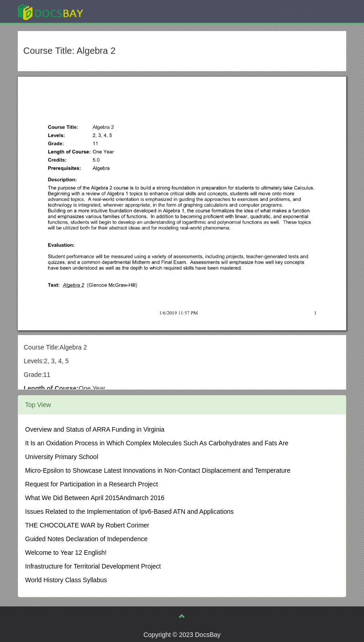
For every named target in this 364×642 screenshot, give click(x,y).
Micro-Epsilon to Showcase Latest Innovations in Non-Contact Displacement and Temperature (158, 470)
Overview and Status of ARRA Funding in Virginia (95, 429)
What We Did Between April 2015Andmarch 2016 (95, 498)
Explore (119, 11)
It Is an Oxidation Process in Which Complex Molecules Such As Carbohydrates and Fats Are (157, 443)
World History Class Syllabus (66, 580)
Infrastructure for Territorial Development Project (93, 566)
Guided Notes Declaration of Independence (86, 539)
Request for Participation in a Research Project (91, 484)
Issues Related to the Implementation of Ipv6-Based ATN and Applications (129, 512)
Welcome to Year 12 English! (66, 553)
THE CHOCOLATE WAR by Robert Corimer (87, 525)
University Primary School (62, 457)
